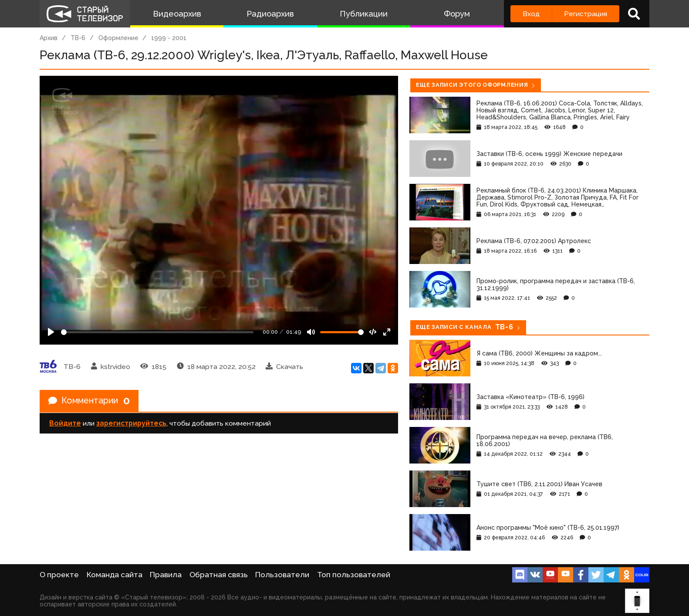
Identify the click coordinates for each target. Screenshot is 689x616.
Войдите (65, 423)
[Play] (51, 332)
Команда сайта (115, 575)
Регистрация (586, 14)
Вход (531, 14)
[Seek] (157, 332)
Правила (166, 575)
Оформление (118, 38)
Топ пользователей (354, 575)
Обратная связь (219, 575)
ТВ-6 (78, 38)
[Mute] (311, 332)
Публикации (364, 14)
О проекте (59, 575)
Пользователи (282, 575)
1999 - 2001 (169, 38)
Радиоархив (270, 14)
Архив (49, 38)
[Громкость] (342, 332)
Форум (457, 14)
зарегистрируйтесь (131, 423)
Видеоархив (177, 14)
